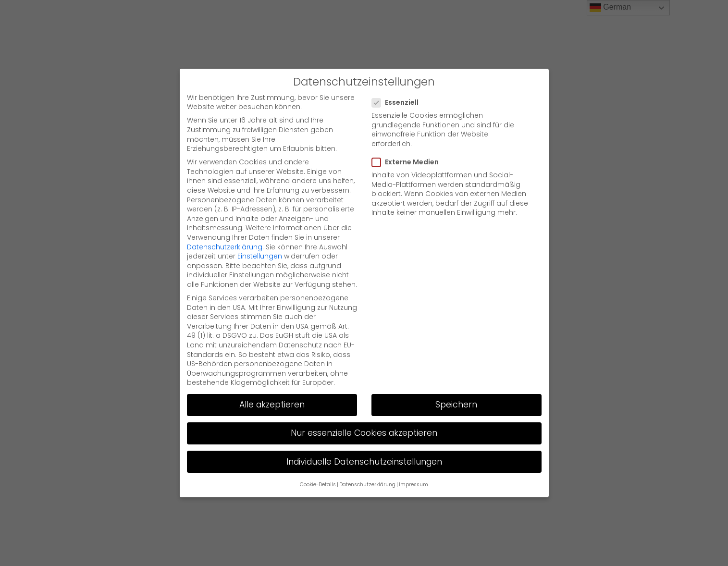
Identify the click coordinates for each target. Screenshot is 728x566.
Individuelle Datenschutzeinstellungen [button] (364, 462)
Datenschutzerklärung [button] (367, 485)
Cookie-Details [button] (318, 485)
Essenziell (398, 103)
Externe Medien (408, 162)
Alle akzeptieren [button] (272, 405)
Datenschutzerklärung (225, 247)
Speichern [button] (456, 405)
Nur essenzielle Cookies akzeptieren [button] (364, 433)
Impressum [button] (413, 485)
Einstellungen (260, 256)
